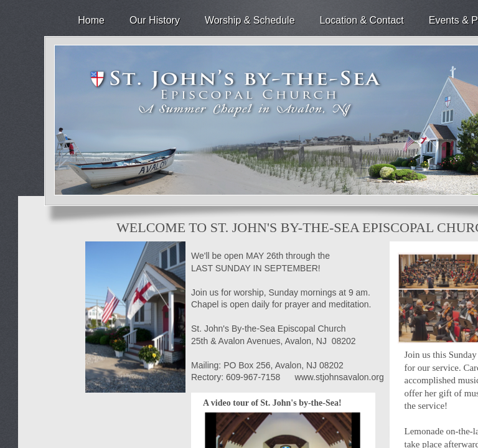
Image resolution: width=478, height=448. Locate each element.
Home (91, 20)
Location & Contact (362, 20)
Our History (155, 20)
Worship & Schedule (250, 20)
